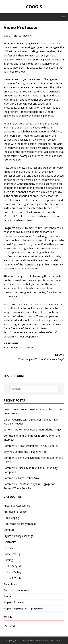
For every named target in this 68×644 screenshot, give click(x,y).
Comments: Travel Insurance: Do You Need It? (31, 446)
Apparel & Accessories (17, 506)
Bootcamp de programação (20, 524)
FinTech (8, 548)
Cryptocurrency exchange (18, 536)
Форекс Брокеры (14, 602)
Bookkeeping (11, 518)
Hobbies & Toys (13, 572)
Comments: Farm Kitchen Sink (21, 478)
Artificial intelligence (15, 512)
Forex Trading (12, 554)
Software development (17, 590)
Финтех (8, 596)
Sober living (10, 584)
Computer (10, 530)
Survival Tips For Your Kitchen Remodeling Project (33, 429)
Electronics (10, 542)
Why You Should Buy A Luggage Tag (25, 452)
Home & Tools (12, 578)
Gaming (8, 560)
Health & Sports (13, 566)
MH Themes (56, 640)
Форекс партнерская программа (23, 608)
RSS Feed (9, 626)
